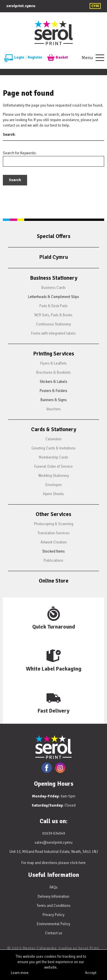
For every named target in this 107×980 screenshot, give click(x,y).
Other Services (53, 514)
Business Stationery (54, 278)
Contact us (54, 933)
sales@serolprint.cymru (53, 843)
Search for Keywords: (20, 153)
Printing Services (54, 354)
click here (78, 863)
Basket (58, 58)
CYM (95, 6)
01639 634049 (54, 833)
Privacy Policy (53, 915)
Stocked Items (53, 551)
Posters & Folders (53, 391)
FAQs (54, 887)
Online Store (54, 581)
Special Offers (54, 236)
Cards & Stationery (54, 429)
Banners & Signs (54, 400)
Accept (91, 973)
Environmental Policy (53, 924)
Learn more (20, 973)
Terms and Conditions (53, 906)
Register (35, 57)
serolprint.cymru (21, 6)
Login (14, 58)
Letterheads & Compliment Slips (53, 297)
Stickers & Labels (53, 382)
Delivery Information (53, 897)
